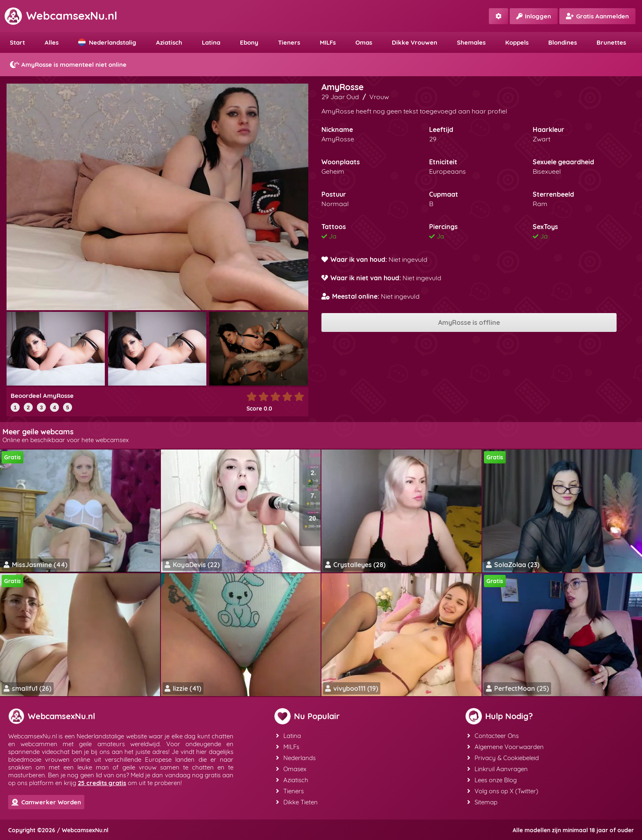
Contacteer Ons (493, 736)
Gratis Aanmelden (597, 16)
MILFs (328, 42)
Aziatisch (169, 42)
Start (17, 42)
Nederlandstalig (107, 42)
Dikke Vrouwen (415, 42)
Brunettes (611, 42)
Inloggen (534, 16)
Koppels (517, 42)
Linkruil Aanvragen (497, 769)
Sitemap (482, 802)
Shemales (471, 42)
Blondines (563, 42)
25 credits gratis (102, 783)
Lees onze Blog (492, 780)
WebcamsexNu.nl (61, 16)
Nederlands (296, 758)
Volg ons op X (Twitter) (503, 791)
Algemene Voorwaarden (505, 747)
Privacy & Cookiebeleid (503, 758)
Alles (52, 42)
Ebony (249, 42)
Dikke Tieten (297, 802)
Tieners (289, 42)
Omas (364, 42)
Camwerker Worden (46, 802)
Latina (211, 42)
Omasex (291, 769)
